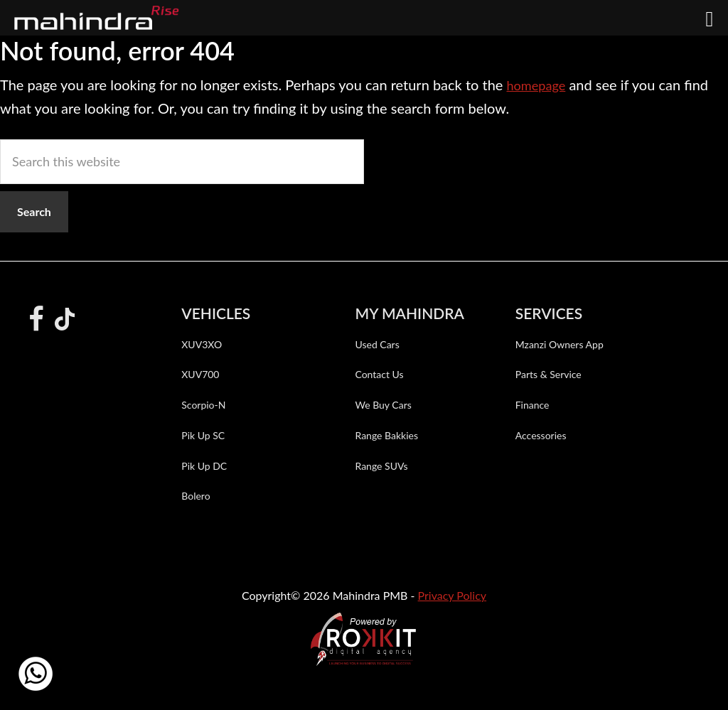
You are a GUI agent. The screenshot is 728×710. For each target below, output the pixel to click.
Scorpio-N (203, 405)
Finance (532, 405)
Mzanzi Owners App (560, 344)
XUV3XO (202, 344)
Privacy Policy (453, 595)
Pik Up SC (203, 435)
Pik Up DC (204, 466)
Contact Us (379, 374)
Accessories (541, 435)
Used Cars (377, 344)
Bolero (196, 496)
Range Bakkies (386, 435)
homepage (539, 85)
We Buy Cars (383, 405)
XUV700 (200, 374)
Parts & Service (548, 374)
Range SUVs (381, 466)
